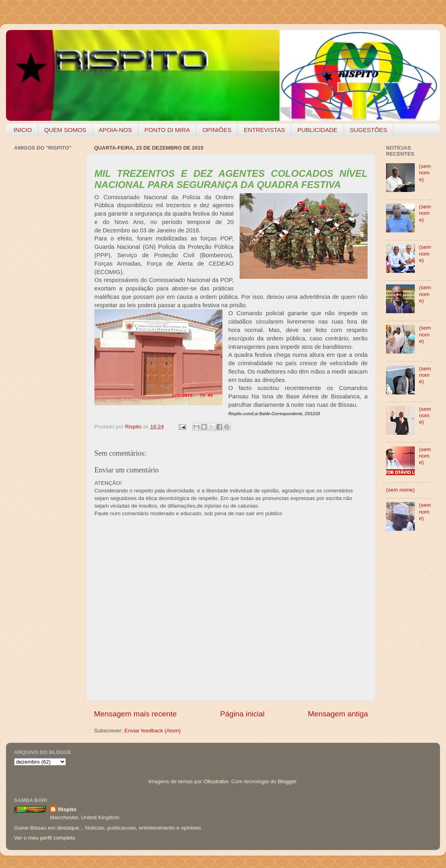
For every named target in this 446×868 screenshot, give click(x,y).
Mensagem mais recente (135, 714)
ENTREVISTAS (264, 130)
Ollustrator (216, 781)
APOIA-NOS (115, 130)
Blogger (287, 781)
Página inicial (242, 714)
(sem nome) (425, 173)
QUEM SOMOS (65, 130)
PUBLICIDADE (317, 130)
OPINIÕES (217, 130)
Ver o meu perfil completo (45, 838)
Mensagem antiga (338, 714)
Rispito (67, 809)
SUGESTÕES (369, 130)
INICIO (23, 130)
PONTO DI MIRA (167, 130)
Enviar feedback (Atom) (153, 731)
